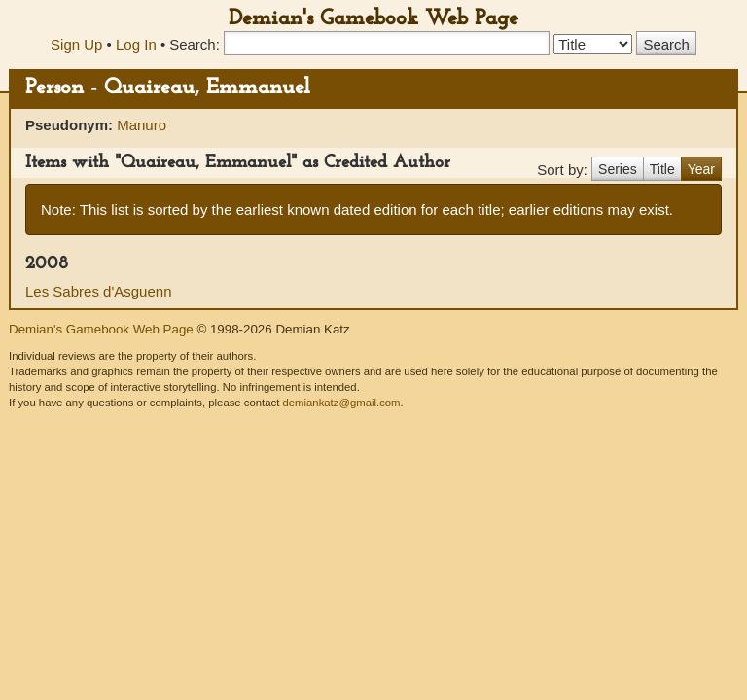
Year (701, 169)
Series (618, 169)
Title (662, 169)
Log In (136, 44)
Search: (195, 44)
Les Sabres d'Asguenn (98, 291)
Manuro (142, 125)
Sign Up (76, 44)
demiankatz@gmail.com (341, 402)
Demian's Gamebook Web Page (373, 19)
